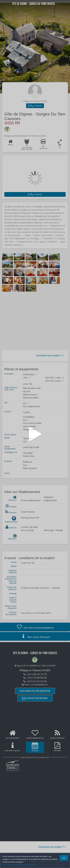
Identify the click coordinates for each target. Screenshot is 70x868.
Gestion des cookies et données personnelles (18, 865)
